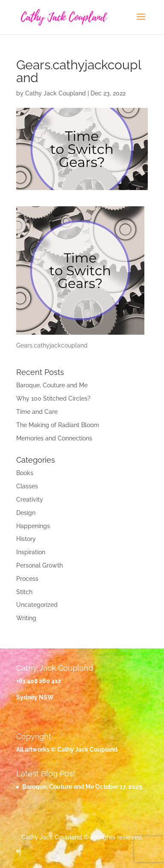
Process (27, 579)
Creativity (30, 499)
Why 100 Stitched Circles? (53, 398)
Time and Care (37, 412)
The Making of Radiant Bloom (58, 425)
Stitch (24, 592)
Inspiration (31, 552)
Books (25, 473)
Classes (27, 486)
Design (26, 513)
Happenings (33, 526)
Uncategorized (37, 605)
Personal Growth (40, 565)
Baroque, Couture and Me (52, 385)
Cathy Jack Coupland (56, 93)
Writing (26, 618)
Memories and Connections (54, 438)
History (26, 539)
